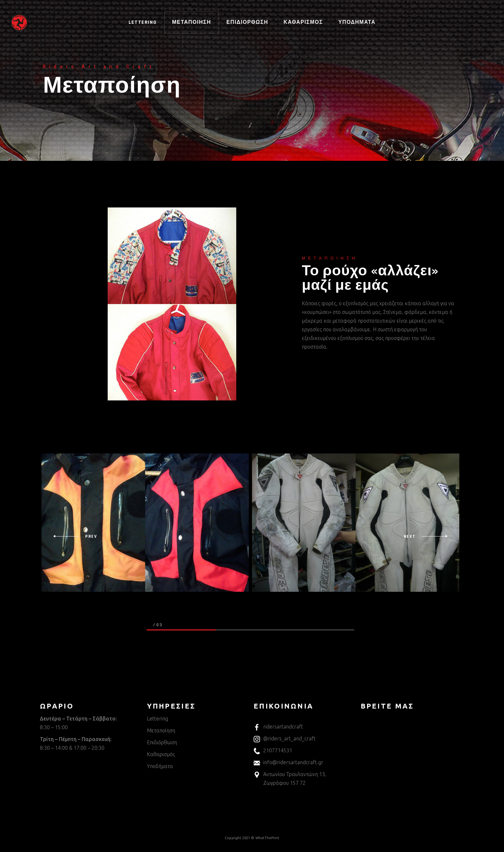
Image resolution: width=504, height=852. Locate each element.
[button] (181, 630)
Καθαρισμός (161, 754)
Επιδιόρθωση (162, 742)
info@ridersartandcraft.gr (288, 762)
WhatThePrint (267, 838)
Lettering (157, 719)
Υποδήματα (160, 766)
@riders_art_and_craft (285, 738)
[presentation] (75, 536)
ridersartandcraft (278, 727)
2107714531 (273, 750)
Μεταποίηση (161, 730)
